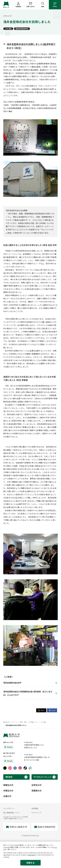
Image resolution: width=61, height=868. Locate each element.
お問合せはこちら (30, 748)
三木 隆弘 (8, 29)
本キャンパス (8, 742)
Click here (31, 855)
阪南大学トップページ (10, 722)
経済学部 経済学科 (22, 29)
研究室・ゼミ (34, 722)
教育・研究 (23, 722)
